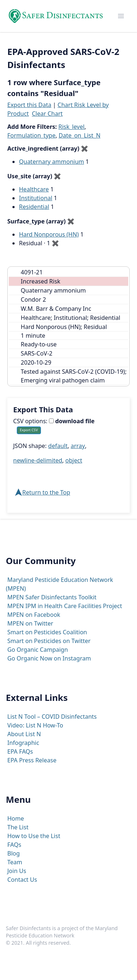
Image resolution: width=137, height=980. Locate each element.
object (74, 460)
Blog (14, 853)
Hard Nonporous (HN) (49, 234)
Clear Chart (47, 114)
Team (15, 862)
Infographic (23, 743)
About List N (24, 734)
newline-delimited (38, 460)
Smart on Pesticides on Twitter (49, 641)
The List (18, 827)
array (78, 446)
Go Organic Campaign (38, 650)
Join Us (17, 871)
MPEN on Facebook (34, 615)
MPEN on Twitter (30, 623)
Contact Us (22, 880)
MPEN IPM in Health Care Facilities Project (65, 606)
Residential (34, 207)
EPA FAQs (20, 751)
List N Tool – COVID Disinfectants (52, 717)
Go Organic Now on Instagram (49, 658)
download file (72, 421)
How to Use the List (34, 836)
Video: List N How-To (35, 725)
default (58, 446)
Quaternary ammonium (52, 162)
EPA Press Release (32, 760)
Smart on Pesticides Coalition (47, 632)
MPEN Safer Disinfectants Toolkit (52, 597)
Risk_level (72, 127)
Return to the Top (46, 492)
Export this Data (29, 105)
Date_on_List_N (79, 135)
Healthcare (34, 189)
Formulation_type (31, 135)
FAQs (14, 845)
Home (16, 818)
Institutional (36, 198)
